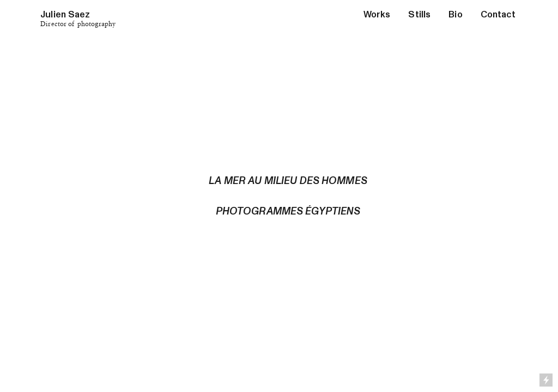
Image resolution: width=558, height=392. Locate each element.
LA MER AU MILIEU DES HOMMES (288, 181)
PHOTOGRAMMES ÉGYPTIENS (288, 211)
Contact (498, 14)
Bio (455, 14)
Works (377, 14)
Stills (419, 14)
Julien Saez (65, 14)
